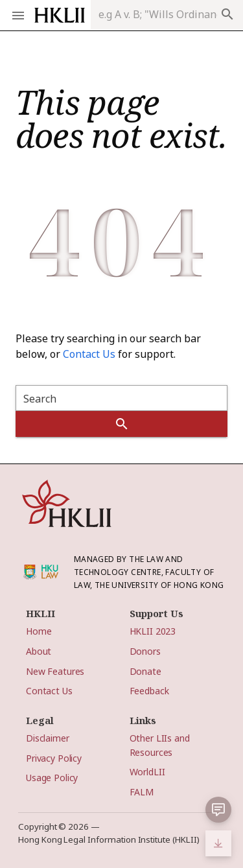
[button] (218, 810)
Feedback (149, 691)
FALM (142, 792)
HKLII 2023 (153, 631)
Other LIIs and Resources (160, 745)
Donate (145, 671)
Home (39, 631)
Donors (145, 651)
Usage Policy (52, 778)
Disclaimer (48, 738)
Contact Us (89, 354)
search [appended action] (227, 14)
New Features (55, 671)
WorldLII (147, 772)
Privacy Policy (54, 758)
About (39, 651)
